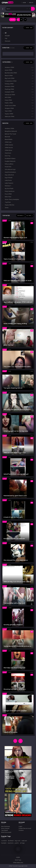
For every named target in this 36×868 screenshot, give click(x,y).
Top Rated (4, 830)
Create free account (25, 828)
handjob (4, 843)
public (17, 843)
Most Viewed (5, 828)
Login (20, 826)
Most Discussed (6, 832)
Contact (21, 830)
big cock (18, 841)
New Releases (6, 826)
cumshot (4, 841)
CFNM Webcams (18, 863)
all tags (22, 843)
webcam (24, 841)
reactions (11, 843)
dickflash (11, 841)
